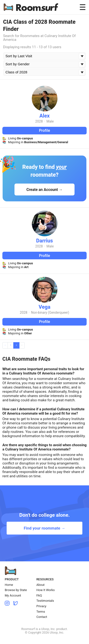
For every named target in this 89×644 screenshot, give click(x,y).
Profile (44, 130)
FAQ (39, 595)
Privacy (41, 606)
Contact (42, 617)
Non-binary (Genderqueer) (50, 313)
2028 (39, 121)
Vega (44, 307)
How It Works (45, 590)
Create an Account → (44, 190)
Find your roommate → (44, 528)
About (40, 585)
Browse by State (16, 590)
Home (9, 585)
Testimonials (45, 601)
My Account (13, 595)
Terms (41, 612)
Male (50, 121)
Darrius (44, 241)
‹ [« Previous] (5, 345)
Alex (44, 116)
